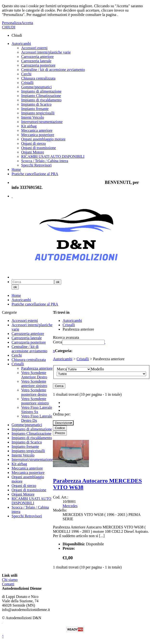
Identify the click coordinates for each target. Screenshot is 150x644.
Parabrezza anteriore (37, 368)
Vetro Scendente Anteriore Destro (34, 375)
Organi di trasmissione (39, 148)
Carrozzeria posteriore (38, 65)
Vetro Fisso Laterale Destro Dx (37, 418)
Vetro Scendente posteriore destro (34, 392)
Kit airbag (29, 126)
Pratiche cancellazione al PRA (35, 174)
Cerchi (26, 74)
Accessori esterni (34, 48)
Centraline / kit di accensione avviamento (53, 70)
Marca (62, 369)
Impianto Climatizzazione (41, 96)
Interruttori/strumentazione (42, 122)
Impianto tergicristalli (38, 113)
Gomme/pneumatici (36, 87)
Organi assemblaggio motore (43, 139)
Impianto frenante (35, 109)
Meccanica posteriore (38, 135)
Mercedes (70, 506)
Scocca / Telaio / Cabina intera (45, 161)
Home (16, 170)
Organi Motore (33, 152)
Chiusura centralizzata (38, 78)
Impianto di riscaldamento (41, 100)
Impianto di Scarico (36, 104)
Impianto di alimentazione (41, 91)
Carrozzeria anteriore (37, 57)
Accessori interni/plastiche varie (46, 52)
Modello (97, 369)
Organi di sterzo (34, 143)
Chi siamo (10, 580)
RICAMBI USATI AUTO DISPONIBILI (53, 156)
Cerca (57, 342)
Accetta (27, 23)
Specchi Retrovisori (36, 165)
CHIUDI (9, 27)
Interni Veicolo (33, 117)
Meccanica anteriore (37, 130)
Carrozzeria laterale (36, 61)
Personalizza (12, 23)
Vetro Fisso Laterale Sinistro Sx (37, 410)
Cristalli (27, 83)
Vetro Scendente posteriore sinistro (35, 401)
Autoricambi (21, 44)
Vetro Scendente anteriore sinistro (34, 384)
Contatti (8, 584)
